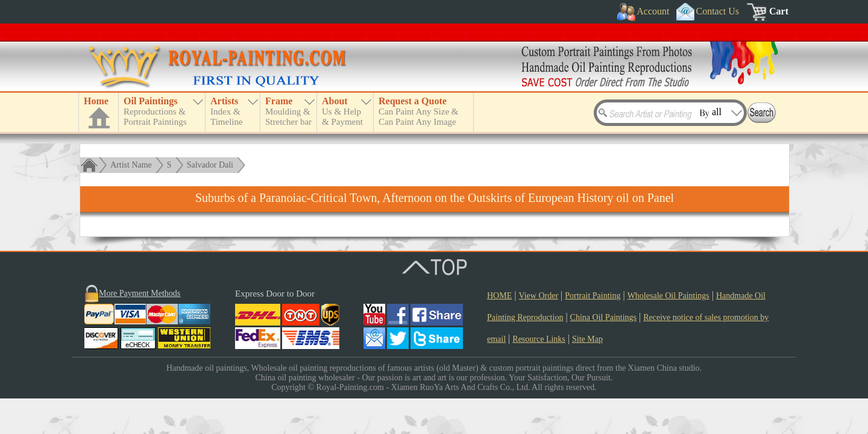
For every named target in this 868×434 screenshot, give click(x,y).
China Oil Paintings (603, 317)
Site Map (587, 339)
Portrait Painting (593, 296)
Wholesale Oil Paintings (668, 296)
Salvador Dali (210, 165)
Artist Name (131, 165)
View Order (538, 296)
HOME (499, 296)
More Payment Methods (140, 293)
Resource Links (539, 339)
